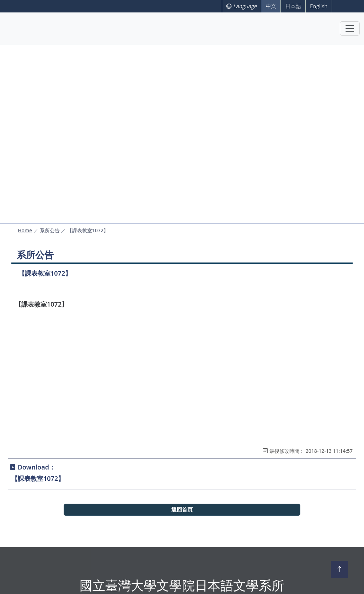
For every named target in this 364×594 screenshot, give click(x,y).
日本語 (293, 6)
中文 (271, 6)
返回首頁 (182, 510)
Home (25, 230)
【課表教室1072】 (38, 478)
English (319, 6)
